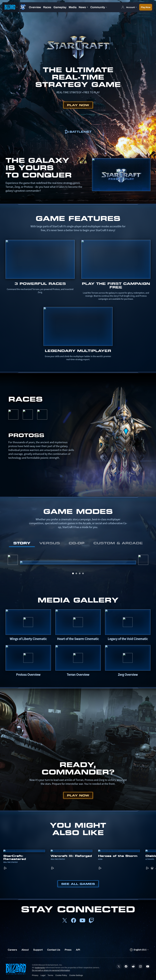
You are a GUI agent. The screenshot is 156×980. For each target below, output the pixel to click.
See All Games (78, 884)
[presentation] (11, 7)
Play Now (78, 105)
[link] (78, 132)
